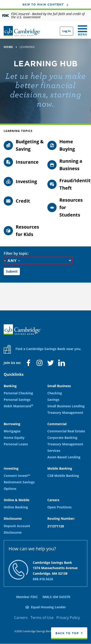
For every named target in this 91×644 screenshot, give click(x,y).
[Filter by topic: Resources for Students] (67, 207)
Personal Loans (16, 444)
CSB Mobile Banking (63, 476)
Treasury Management (65, 413)
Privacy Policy (68, 618)
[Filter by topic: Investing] (24, 182)
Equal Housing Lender (48, 607)
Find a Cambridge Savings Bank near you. (42, 349)
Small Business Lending (66, 406)
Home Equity (14, 438)
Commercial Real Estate (66, 431)
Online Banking (16, 507)
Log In (67, 31)
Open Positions (59, 507)
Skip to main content (43, 4)
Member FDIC (27, 597)
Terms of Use (42, 618)
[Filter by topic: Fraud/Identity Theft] (67, 184)
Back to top (67, 633)
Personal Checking (18, 393)
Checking (55, 393)
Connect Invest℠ (17, 476)
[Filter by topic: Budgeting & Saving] (24, 145)
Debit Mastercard (18, 406)
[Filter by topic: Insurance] (24, 162)
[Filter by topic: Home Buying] (67, 145)
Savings (53, 400)
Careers (21, 618)
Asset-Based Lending (64, 457)
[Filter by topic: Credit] (24, 201)
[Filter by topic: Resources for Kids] (24, 231)
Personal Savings (17, 400)
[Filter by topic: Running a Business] (67, 165)
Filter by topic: (16, 253)
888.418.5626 (43, 579)
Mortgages (12, 431)
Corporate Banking (62, 438)
